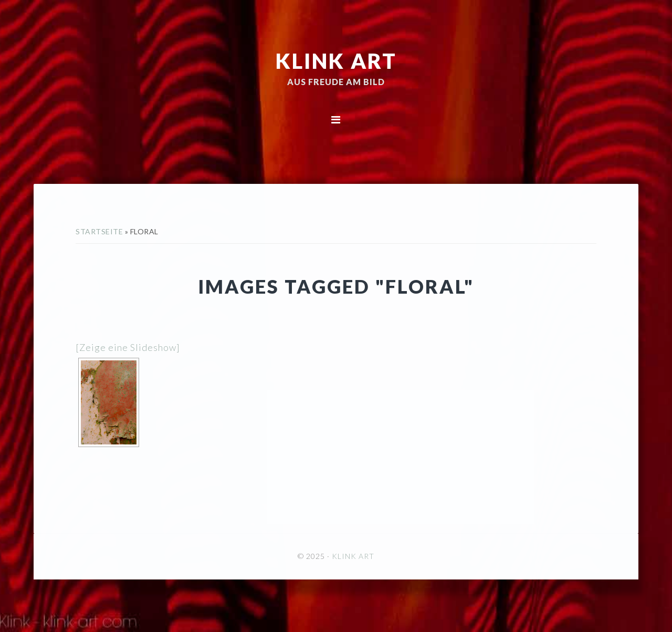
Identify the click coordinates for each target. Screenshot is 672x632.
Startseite (99, 231)
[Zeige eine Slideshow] (128, 347)
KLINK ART (336, 60)
